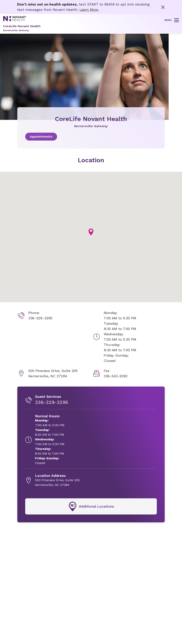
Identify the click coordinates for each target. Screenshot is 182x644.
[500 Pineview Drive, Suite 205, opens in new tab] (57, 480)
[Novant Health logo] (15, 20)
